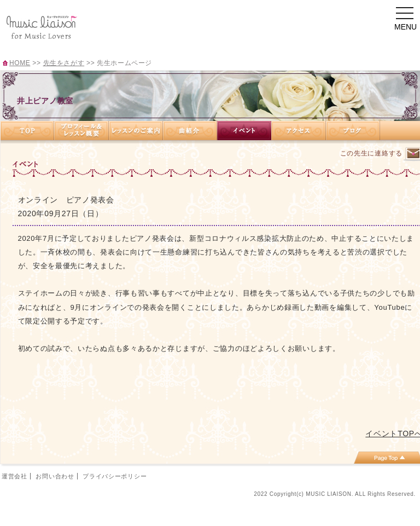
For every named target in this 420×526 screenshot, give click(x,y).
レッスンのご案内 (136, 131)
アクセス (299, 131)
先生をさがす (64, 63)
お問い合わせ (55, 476)
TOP (27, 131)
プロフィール (81, 131)
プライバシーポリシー (115, 476)
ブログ (353, 131)
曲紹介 (190, 131)
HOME (20, 63)
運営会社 (14, 476)
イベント (244, 131)
